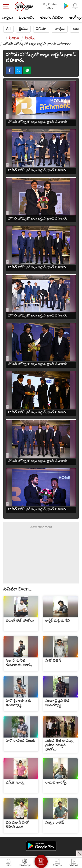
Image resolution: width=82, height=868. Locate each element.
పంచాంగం (27, 18)
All (8, 29)
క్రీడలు (23, 29)
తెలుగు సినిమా (52, 18)
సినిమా (41, 29)
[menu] (7, 7)
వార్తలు (8, 18)
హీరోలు (30, 39)
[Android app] (41, 846)
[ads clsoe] (79, 853)
